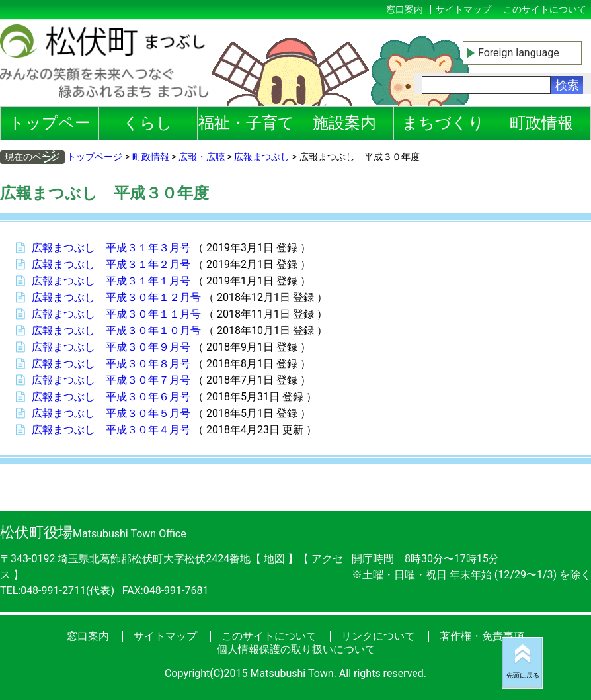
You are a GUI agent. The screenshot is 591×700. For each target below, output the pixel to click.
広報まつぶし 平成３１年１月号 (111, 281)
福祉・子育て (246, 123)
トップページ (50, 127)
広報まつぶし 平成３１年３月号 (111, 248)
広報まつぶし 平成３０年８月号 (111, 364)
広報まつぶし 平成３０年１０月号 (116, 330)
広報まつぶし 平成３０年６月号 (111, 397)
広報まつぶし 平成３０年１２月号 (116, 297)
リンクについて (378, 636)
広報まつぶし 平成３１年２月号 (111, 264)
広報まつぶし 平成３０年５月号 (111, 413)
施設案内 (344, 123)
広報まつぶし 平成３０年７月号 (111, 380)
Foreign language (519, 53)
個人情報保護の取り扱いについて (296, 649)
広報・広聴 (202, 157)
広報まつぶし (262, 157)
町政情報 (541, 123)
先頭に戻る (523, 675)
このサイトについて (545, 9)
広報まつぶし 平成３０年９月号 (111, 347)
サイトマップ (463, 9)
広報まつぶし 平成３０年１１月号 (116, 314)
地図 (274, 559)
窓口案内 (405, 9)
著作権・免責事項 (482, 636)
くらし (148, 123)
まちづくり (443, 123)
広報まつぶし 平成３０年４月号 (111, 430)
